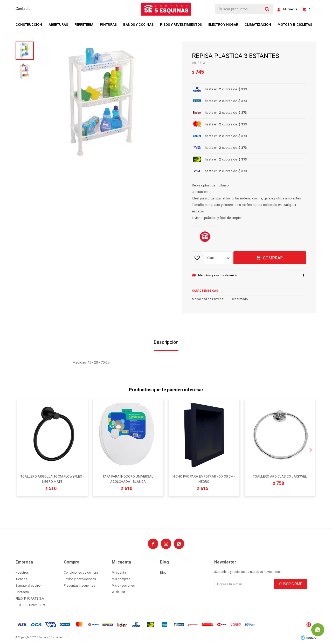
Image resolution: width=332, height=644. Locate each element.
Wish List (118, 592)
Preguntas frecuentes (79, 586)
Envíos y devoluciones (80, 579)
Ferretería (84, 25)
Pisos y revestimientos (181, 25)
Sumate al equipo (28, 586)
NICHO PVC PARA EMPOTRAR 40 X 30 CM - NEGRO (204, 479)
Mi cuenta (119, 573)
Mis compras (121, 579)
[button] (310, 450)
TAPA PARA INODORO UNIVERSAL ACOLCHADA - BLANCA (128, 479)
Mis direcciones (123, 586)
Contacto (23, 9)
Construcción (29, 25)
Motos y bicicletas (295, 25)
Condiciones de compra (81, 573)
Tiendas (21, 579)
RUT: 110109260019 (30, 605)
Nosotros (22, 573)
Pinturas (108, 25)
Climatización (258, 25)
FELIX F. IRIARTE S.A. (30, 599)
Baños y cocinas (138, 25)
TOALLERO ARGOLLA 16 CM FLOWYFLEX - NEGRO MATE (52, 479)
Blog (163, 573)
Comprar (273, 258)
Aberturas (58, 25)
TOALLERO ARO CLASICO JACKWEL (280, 476)
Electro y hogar (223, 25)
